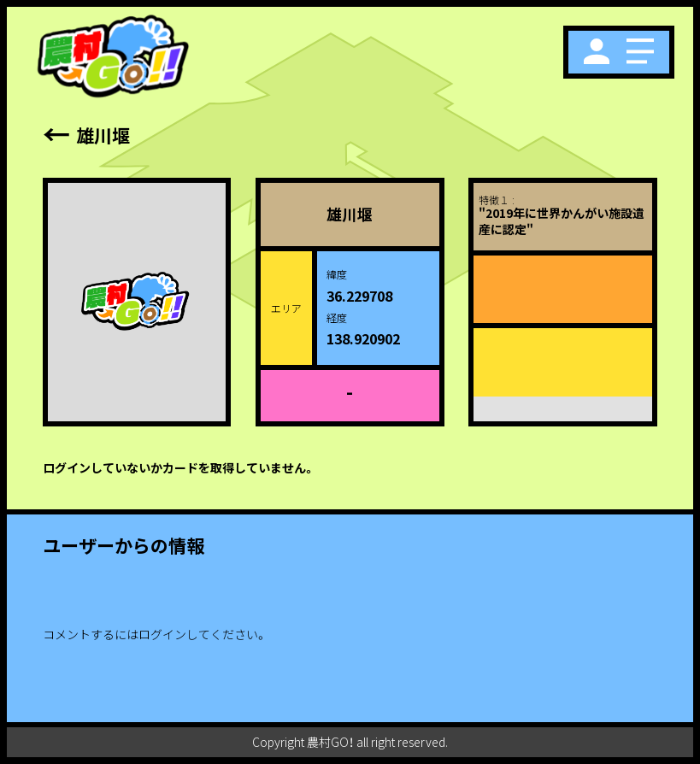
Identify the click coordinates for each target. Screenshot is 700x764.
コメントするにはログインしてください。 (155, 634)
